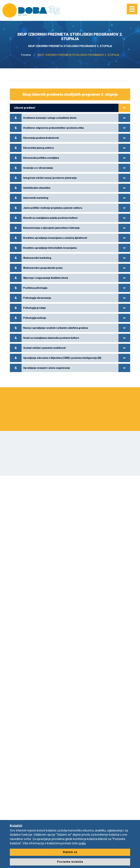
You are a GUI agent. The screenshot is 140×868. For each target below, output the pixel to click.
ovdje (82, 843)
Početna (26, 55)
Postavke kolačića (70, 862)
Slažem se (70, 852)
